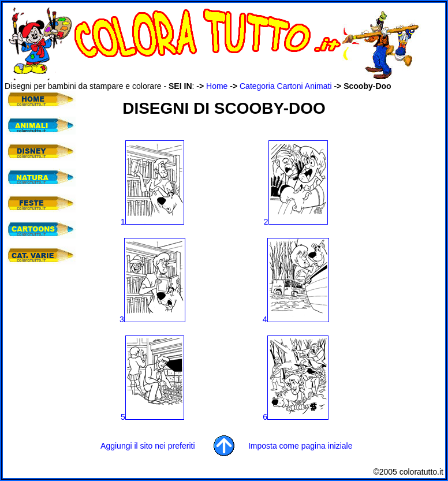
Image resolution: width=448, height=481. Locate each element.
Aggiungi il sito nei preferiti (148, 446)
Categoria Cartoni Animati (286, 86)
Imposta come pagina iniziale (300, 446)
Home (217, 86)
